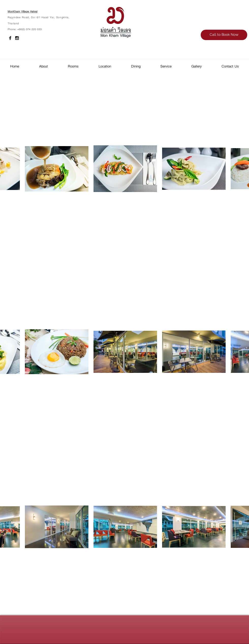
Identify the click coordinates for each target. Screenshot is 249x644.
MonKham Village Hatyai (22, 11)
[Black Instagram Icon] (17, 38)
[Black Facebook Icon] (10, 38)
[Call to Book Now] (224, 35)
